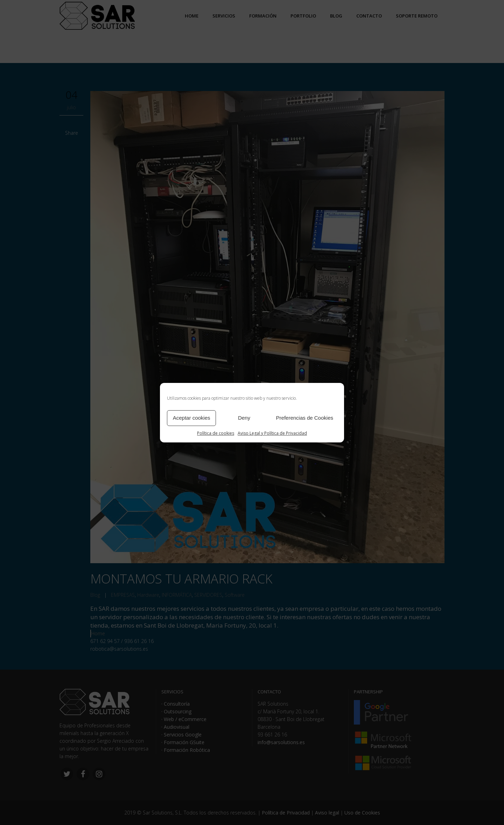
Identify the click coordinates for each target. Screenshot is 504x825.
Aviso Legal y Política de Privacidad (272, 433)
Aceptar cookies (192, 418)
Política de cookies (216, 433)
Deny (244, 418)
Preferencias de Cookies (305, 418)
